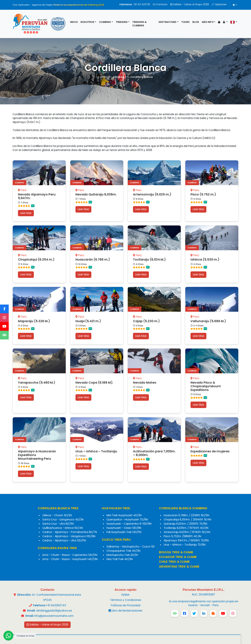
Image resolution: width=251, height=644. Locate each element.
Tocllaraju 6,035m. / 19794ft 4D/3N (186, 528)
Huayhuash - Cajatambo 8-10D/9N (129, 524)
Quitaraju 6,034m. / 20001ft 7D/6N (185, 524)
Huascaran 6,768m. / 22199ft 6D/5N (186, 515)
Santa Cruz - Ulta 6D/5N (58, 524)
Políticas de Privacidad (126, 605)
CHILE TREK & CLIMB (174, 562)
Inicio (74, 22)
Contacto (160, 4)
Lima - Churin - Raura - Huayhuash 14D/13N (70, 559)
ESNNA (125, 595)
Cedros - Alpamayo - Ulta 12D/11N (64, 540)
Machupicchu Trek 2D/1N (122, 555)
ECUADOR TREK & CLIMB (178, 557)
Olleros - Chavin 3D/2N (57, 515)
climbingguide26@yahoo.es (54, 611)
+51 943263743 (56, 605)
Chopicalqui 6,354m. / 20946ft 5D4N (187, 519)
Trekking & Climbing (139, 24)
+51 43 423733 (135, 4)
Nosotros (87, 22)
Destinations (168, 22)
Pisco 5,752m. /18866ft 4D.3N (182, 536)
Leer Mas (26, 213)
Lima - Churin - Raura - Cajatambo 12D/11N (70, 555)
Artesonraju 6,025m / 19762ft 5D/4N (187, 532)
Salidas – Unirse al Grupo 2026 (190, 4)
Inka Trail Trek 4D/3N (120, 559)
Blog (196, 22)
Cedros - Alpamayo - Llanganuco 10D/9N (69, 536)
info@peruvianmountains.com (54, 616)
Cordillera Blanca (142, 77)
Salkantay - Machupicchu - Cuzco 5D (131, 547)
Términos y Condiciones (126, 600)
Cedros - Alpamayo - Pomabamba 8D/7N (70, 532)
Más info (208, 22)
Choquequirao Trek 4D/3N (123, 551)
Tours (185, 22)
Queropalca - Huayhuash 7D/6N (127, 519)
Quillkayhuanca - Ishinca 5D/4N (63, 528)
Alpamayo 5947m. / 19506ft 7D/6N (186, 540)
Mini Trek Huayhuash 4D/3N (124, 515)
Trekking (122, 22)
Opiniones (219, 4)
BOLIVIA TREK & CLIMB (176, 552)
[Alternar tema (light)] (235, 5)
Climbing (105, 22)
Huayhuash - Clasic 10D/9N (124, 528)
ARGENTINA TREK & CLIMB (179, 566)
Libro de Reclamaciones (125, 611)
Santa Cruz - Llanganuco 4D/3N (63, 519)
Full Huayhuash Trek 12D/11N (124, 532)
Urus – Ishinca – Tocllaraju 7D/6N (185, 545)
